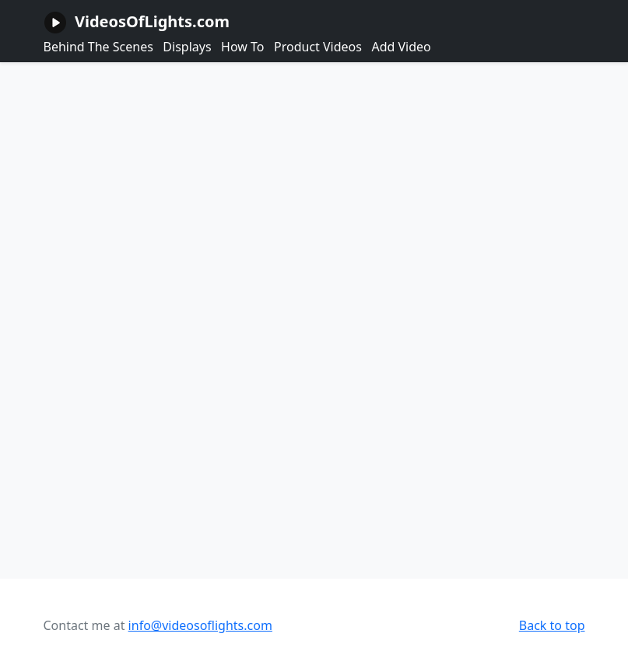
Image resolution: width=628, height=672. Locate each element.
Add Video (401, 47)
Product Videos (318, 47)
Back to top (552, 625)
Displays (187, 47)
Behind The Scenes (98, 47)
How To (242, 47)
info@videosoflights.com (200, 625)
